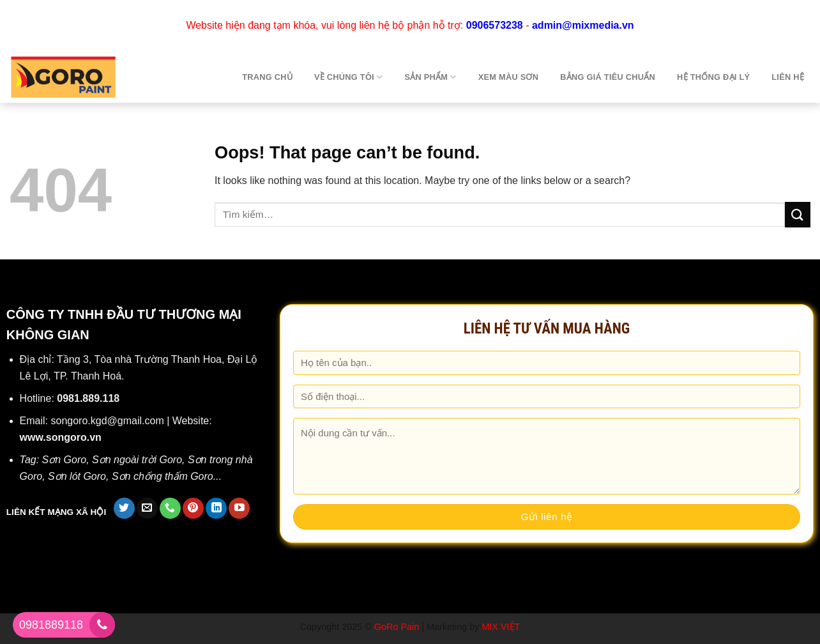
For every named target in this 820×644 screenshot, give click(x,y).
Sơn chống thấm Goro (163, 476)
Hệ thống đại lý (713, 77)
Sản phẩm (430, 77)
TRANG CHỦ (267, 77)
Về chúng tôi (348, 77)
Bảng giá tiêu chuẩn (608, 77)
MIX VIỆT (501, 627)
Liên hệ (788, 77)
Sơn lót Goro (77, 476)
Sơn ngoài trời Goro (137, 460)
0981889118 (51, 625)
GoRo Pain (397, 627)
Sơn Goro (65, 460)
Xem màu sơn (509, 77)
